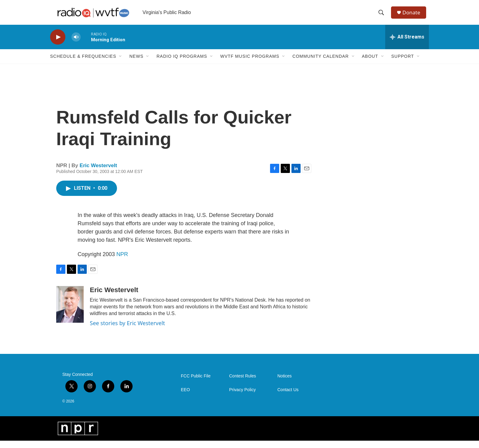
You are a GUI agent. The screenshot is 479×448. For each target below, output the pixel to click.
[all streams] (407, 44)
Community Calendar (320, 64)
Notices (285, 383)
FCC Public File (196, 383)
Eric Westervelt (99, 173)
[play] (58, 44)
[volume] (76, 44)
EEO (185, 397)
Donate (413, 16)
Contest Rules (243, 383)
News (136, 64)
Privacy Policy (242, 397)
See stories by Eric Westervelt (127, 330)
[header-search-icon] (383, 16)
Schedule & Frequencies (83, 64)
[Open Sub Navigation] (121, 64)
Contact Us (288, 397)
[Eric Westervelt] (70, 312)
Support (403, 64)
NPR (122, 262)
